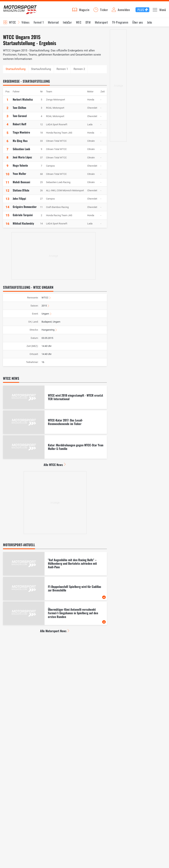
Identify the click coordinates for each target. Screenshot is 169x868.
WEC (79, 24)
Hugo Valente (20, 168)
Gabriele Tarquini (23, 217)
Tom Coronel (20, 118)
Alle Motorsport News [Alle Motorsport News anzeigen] (53, 633)
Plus (141, 11)
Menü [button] (163, 11)
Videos (25, 24)
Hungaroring (48, 332)
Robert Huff (19, 126)
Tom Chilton (19, 110)
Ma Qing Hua (20, 143)
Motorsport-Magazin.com (23, 11)
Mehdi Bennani (21, 184)
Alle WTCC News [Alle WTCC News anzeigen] (53, 467)
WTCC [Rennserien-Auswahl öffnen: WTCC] (12, 24)
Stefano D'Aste (21, 192)
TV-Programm (120, 24)
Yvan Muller (19, 176)
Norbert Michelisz (23, 102)
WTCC (45, 300)
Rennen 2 (79, 71)
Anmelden (124, 11)
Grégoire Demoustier (25, 209)
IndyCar (67, 24)
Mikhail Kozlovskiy (23, 226)
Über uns (138, 24)
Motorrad (53, 24)
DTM (88, 24)
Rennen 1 (62, 71)
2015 (44, 308)
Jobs (150, 24)
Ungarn (45, 316)
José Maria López (22, 159)
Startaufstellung (41, 71)
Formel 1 (39, 24)
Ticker (104, 11)
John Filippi (19, 201)
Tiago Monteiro (21, 135)
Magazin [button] (84, 11)
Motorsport (101, 24)
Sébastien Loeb (21, 151)
